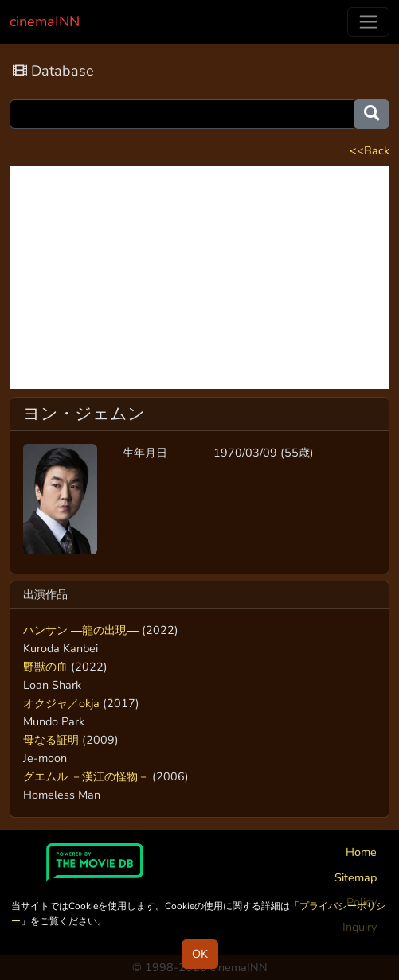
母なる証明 (51, 740)
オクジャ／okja (61, 703)
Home (361, 852)
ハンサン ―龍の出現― (81, 630)
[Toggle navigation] (368, 22)
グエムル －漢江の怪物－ (86, 776)
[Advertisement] (199, 278)
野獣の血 (45, 667)
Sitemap (356, 877)
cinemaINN (45, 21)
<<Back (370, 150)
